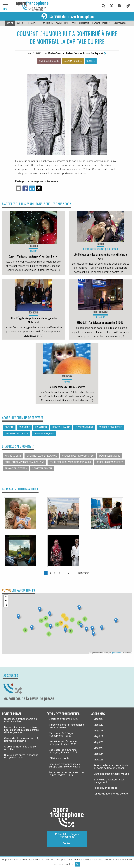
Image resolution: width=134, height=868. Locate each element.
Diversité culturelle (101, 23)
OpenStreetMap (117, 653)
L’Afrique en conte (59, 758)
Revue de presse (12, 713)
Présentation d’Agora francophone (67, 835)
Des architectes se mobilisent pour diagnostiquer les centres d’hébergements (21, 730)
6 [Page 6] (69, 573)
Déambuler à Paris (110, 456)
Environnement (62, 23)
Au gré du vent (13, 456)
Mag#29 (98, 725)
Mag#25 (98, 748)
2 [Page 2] (50, 573)
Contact (67, 843)
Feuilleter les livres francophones (70, 462)
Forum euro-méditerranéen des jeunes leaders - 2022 (67, 774)
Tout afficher (83, 573)
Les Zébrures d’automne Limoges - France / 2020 (63, 743)
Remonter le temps (16, 468)
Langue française (120, 23)
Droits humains (46, 23)
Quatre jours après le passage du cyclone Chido (21, 756)
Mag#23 (98, 760)
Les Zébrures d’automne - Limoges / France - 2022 (63, 751)
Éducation (32, 23)
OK (78, 864)
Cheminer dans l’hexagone (42, 456)
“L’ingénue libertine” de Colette (111, 794)
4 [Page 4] (59, 573)
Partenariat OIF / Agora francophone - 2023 (62, 734)
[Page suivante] (74, 573)
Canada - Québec (73, 61)
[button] (50, 614)
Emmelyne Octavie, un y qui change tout (109, 781)
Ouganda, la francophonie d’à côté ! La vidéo (21, 720)
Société (10, 23)
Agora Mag (98, 713)
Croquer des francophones (78, 456)
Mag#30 (98, 719)
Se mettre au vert (42, 468)
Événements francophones (63, 713)
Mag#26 (98, 742)
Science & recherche (80, 23)
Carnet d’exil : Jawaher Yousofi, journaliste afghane (22, 740)
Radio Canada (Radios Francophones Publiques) (77, 53)
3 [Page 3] (55, 573)
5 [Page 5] (64, 573)
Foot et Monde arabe (105, 788)
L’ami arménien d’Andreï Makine (111, 774)
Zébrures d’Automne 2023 (64, 719)
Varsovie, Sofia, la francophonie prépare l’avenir (67, 726)
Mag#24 (98, 754)
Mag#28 (98, 731)
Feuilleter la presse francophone (25, 462)
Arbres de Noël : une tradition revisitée (21, 748)
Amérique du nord (49, 61)
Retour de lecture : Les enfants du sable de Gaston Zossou (111, 767)
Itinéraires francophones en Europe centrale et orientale (64, 765)
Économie (20, 23)
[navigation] (5, 6)
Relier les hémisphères (110, 462)
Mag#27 (98, 736)
